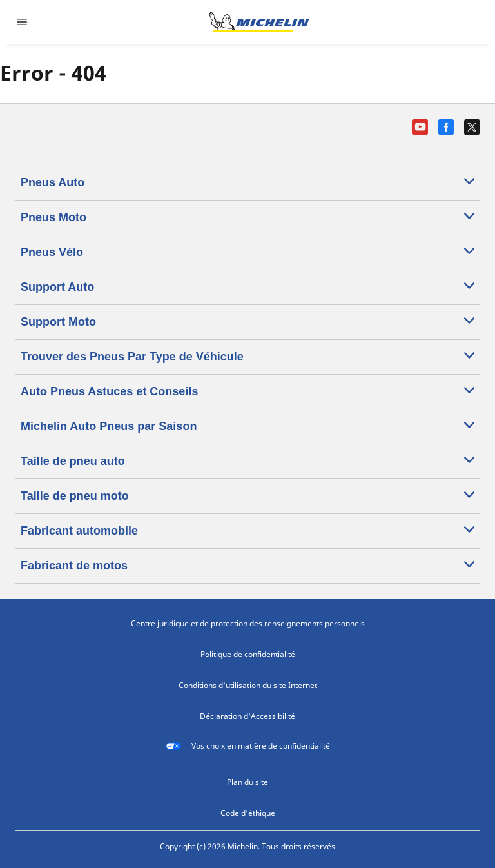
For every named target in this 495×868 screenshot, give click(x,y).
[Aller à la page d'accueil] (259, 22)
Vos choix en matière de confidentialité (248, 746)
